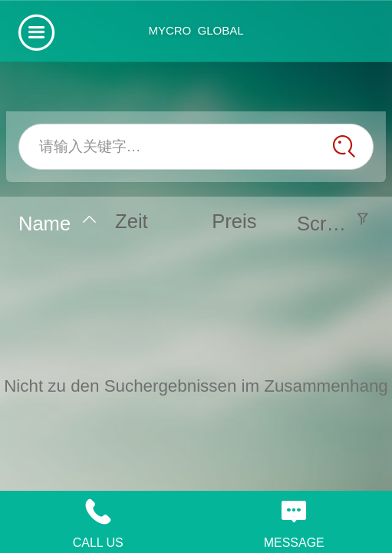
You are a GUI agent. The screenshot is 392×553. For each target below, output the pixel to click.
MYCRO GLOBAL (196, 30)
